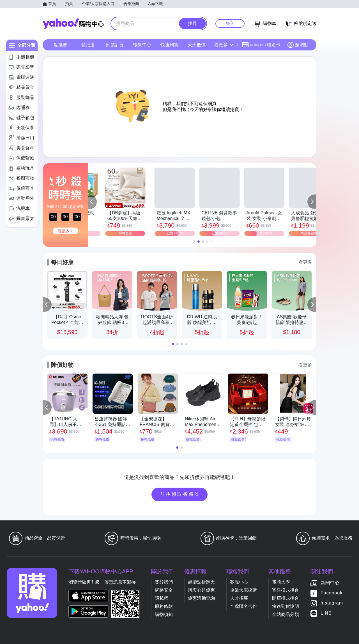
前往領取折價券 (180, 494)
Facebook (332, 593)
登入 (230, 23)
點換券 (61, 45)
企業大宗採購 (243, 590)
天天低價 (197, 45)
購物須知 (164, 614)
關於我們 (164, 582)
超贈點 (298, 45)
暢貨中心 (142, 45)
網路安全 (164, 590)
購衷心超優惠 (201, 590)
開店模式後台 (286, 598)
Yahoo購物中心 (73, 24)
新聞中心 (330, 583)
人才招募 (239, 598)
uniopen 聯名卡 (261, 45)
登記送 (88, 45)
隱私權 (162, 598)
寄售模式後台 (286, 590)
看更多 (224, 45)
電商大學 (281, 582)
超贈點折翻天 (201, 582)
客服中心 (239, 582)
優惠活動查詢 (201, 598)
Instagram (332, 603)
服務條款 (164, 606)
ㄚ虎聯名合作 (243, 606)
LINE (326, 613)
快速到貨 (169, 45)
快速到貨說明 (286, 606)
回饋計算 (115, 45)
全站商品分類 (286, 614)
